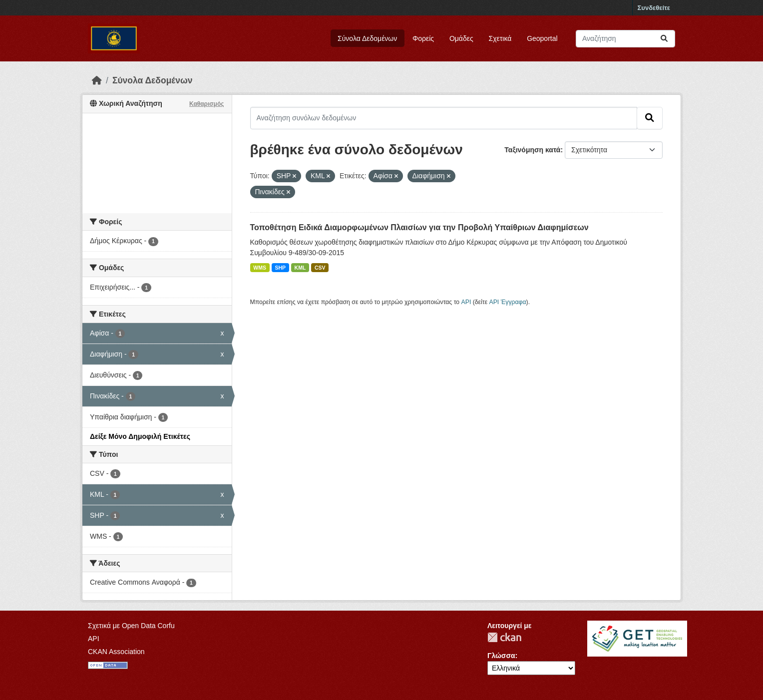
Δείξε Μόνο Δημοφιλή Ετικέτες (140, 436)
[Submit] (664, 39)
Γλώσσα (501, 656)
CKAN (504, 637)
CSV (320, 268)
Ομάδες (461, 38)
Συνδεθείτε (654, 8)
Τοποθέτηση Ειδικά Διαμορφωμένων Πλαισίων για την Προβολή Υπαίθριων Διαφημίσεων (419, 227)
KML (300, 268)
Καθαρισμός (207, 104)
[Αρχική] (97, 80)
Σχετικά (500, 38)
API (466, 302)
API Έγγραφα (508, 302)
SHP (281, 268)
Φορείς (423, 38)
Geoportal (542, 38)
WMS (260, 268)
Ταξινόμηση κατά (532, 150)
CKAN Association (116, 652)
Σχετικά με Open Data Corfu (131, 626)
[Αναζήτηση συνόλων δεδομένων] (625, 39)
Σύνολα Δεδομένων (367, 38)
